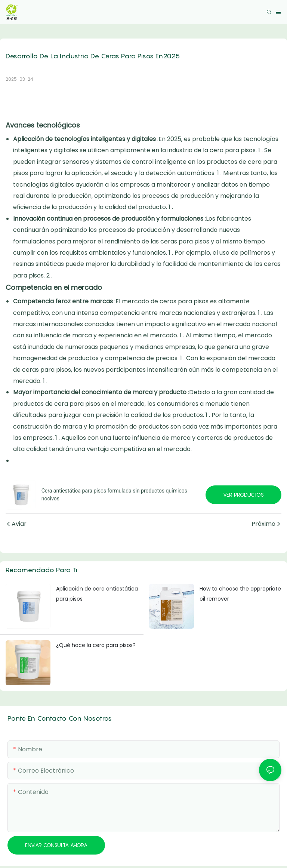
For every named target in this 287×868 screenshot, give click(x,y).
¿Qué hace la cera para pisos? (96, 645)
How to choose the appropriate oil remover (240, 594)
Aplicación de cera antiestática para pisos (97, 594)
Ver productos (243, 495)
